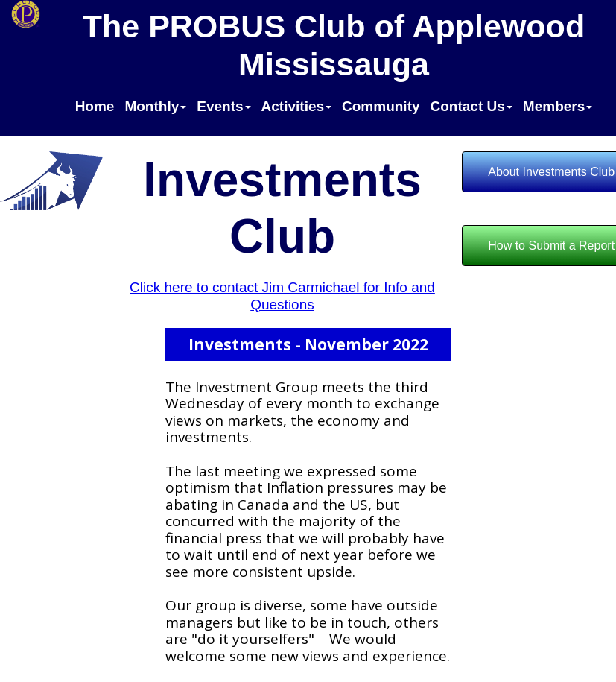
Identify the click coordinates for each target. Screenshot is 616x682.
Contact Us (471, 106)
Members (558, 106)
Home (95, 106)
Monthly (155, 106)
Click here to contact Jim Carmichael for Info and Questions (282, 296)
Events (223, 106)
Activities (296, 106)
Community (381, 106)
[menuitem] (95, 110)
